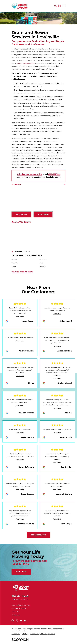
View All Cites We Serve (22, 272)
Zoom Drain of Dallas (26, 63)
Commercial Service (19, 608)
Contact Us (16, 615)
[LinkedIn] (25, 620)
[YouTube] (21, 620)
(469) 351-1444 (22, 214)
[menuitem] (16, 634)
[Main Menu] (64, 6)
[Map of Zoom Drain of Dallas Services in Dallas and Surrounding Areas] (38, 237)
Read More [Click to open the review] (20, 316)
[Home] (20, 6)
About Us (15, 612)
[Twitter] (17, 620)
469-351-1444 (20, 596)
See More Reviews (38, 535)
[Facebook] (13, 620)
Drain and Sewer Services (21, 605)
